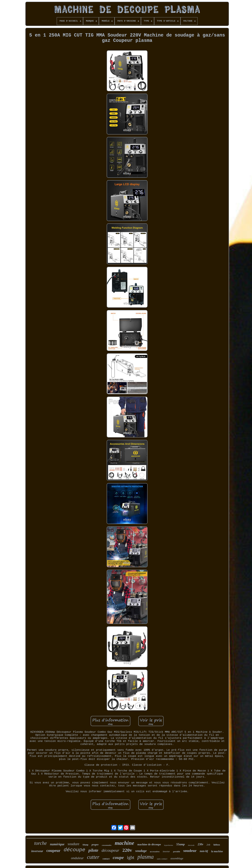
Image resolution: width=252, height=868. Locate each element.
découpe (74, 850)
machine (124, 843)
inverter (166, 852)
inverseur (37, 851)
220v (127, 850)
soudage (141, 851)
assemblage (177, 858)
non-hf (204, 851)
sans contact (162, 859)
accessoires (155, 852)
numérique (57, 844)
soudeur (190, 851)
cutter (93, 857)
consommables (107, 845)
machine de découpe (149, 844)
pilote (93, 850)
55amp (181, 844)
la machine (217, 851)
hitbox (217, 845)
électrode (191, 845)
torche (40, 843)
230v (200, 844)
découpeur (110, 850)
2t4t (208, 845)
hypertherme (169, 845)
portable (177, 852)
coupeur (53, 851)
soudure (74, 844)
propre (95, 845)
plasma (146, 857)
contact (106, 859)
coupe (118, 857)
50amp (85, 845)
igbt (131, 857)
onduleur (77, 858)
